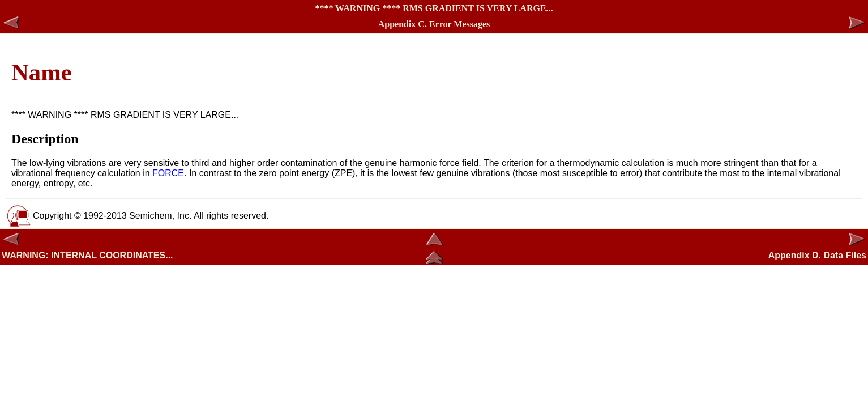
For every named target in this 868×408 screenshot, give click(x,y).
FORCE (168, 173)
